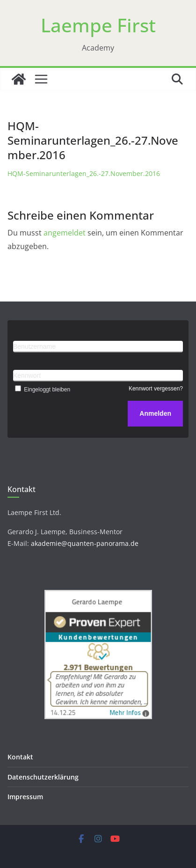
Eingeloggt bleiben (42, 390)
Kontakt (20, 757)
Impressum (25, 797)
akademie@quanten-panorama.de (85, 543)
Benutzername (34, 346)
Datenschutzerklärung (43, 777)
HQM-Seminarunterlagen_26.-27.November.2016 (84, 173)
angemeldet (65, 233)
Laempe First (98, 25)
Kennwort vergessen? (156, 389)
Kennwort (27, 375)
